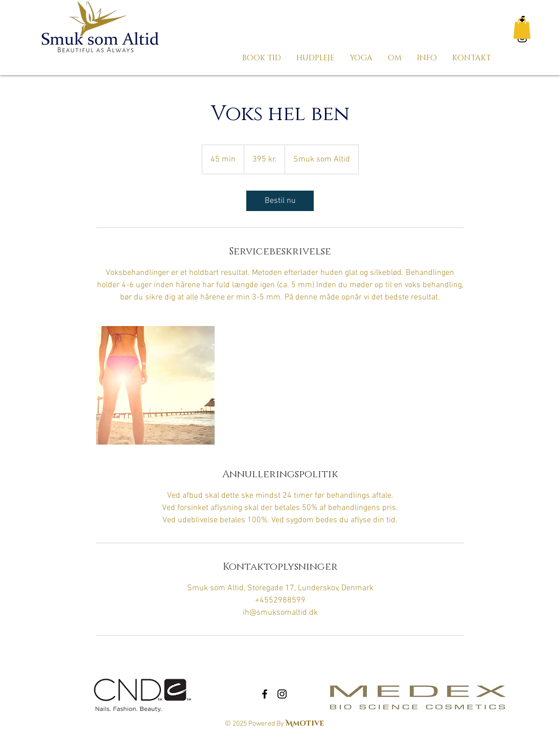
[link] (280, 201)
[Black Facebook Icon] (265, 694)
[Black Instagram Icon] (282, 694)
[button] (522, 28)
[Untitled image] (155, 385)
